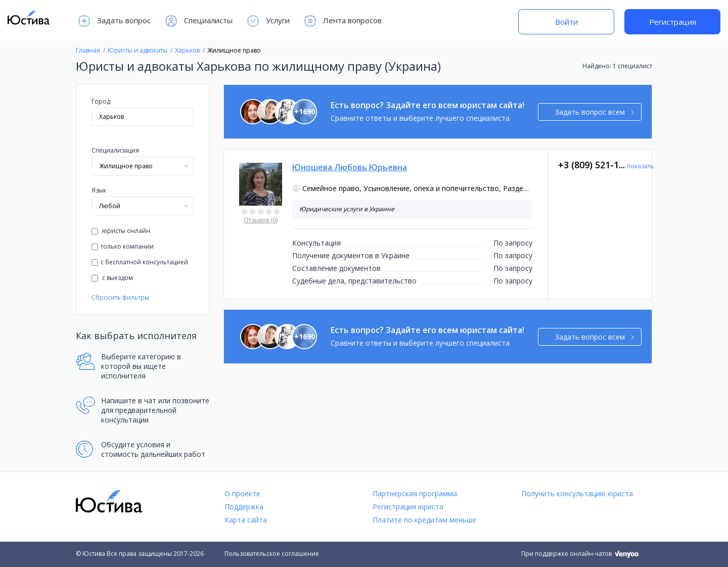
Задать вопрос (115, 21)
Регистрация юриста (408, 507)
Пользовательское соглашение (272, 554)
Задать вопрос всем (595, 112)
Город (101, 101)
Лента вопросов (343, 21)
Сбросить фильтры (120, 297)
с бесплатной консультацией (140, 262)
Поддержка (244, 507)
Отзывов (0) (261, 220)
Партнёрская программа (415, 493)
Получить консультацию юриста (577, 493)
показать (640, 166)
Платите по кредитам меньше (424, 520)
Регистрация (673, 22)
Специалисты (199, 21)
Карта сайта (246, 520)
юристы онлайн (121, 231)
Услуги (269, 21)
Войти (566, 22)
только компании (123, 246)
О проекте (242, 493)
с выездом (112, 278)
